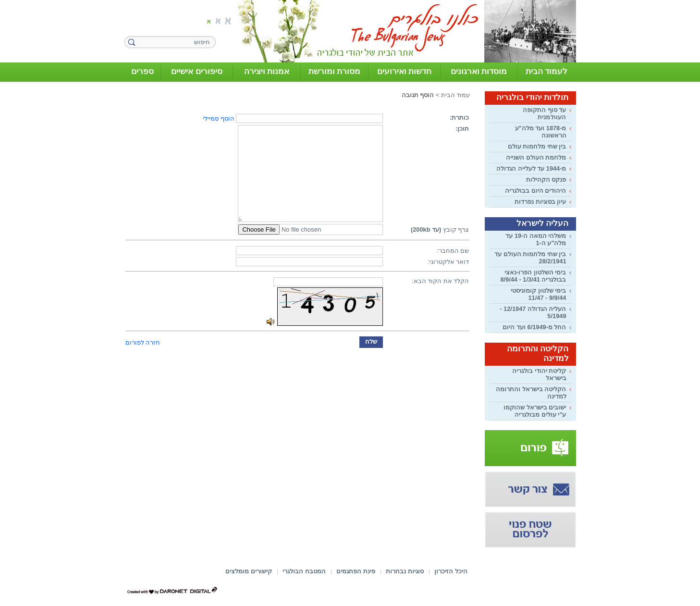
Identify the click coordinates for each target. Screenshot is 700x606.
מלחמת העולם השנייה (536, 157)
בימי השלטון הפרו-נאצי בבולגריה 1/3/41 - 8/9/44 (533, 276)
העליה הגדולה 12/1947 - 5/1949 (533, 312)
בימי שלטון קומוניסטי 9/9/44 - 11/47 (538, 294)
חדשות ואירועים (405, 71)
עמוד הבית (456, 95)
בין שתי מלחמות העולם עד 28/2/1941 (530, 258)
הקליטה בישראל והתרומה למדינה (531, 393)
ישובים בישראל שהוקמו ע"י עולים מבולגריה (535, 411)
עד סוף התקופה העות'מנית (544, 113)
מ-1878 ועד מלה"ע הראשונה (541, 132)
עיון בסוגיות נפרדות (540, 202)
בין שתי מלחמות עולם (537, 146)
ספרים (142, 71)
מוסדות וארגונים (479, 71)
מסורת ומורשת (335, 71)
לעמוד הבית (547, 71)
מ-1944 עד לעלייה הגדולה (531, 168)
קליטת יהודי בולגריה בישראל (539, 374)
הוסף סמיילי (219, 118)
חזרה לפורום (143, 342)
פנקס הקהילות (546, 179)
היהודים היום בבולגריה (535, 191)
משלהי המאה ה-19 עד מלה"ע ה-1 (536, 239)
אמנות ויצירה (267, 71)
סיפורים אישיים (197, 71)
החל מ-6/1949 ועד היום (534, 327)
